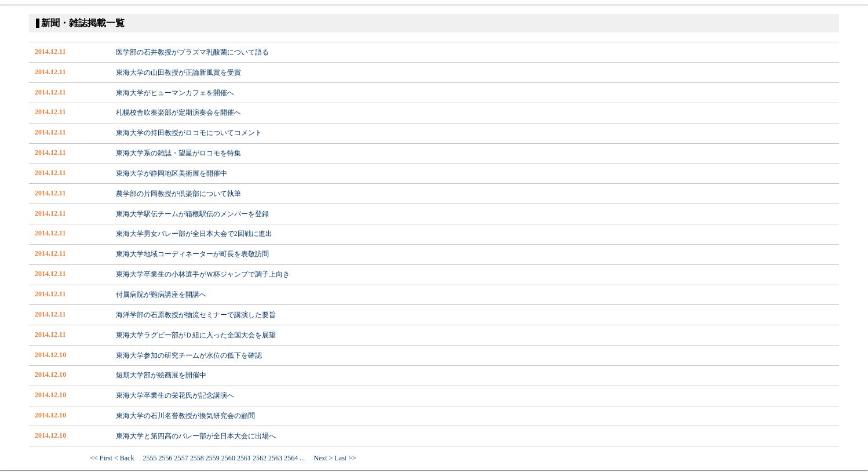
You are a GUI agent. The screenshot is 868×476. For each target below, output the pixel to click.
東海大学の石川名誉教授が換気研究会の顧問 (185, 416)
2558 (197, 458)
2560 (228, 458)
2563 (275, 458)
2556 (166, 458)
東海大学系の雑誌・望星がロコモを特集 (178, 153)
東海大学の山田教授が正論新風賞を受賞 (178, 72)
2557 (181, 458)
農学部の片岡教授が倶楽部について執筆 (178, 194)
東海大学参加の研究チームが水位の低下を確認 (189, 355)
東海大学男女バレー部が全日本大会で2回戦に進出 (194, 234)
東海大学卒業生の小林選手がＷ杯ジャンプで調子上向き (203, 274)
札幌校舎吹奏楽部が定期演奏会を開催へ (178, 112)
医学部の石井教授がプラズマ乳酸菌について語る (192, 52)
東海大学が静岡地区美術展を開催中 (172, 173)
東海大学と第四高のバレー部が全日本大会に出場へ (196, 436)
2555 (149, 458)
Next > (320, 458)
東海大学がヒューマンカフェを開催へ (175, 93)
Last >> (345, 458)
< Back (128, 458)
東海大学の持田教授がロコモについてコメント (189, 133)
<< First (101, 458)
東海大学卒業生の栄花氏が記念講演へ (175, 395)
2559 (213, 458)
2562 (260, 458)
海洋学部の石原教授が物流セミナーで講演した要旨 (196, 315)
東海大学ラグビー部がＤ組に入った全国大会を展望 (196, 335)
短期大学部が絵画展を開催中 (161, 375)
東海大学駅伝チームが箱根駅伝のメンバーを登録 (192, 214)
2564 (291, 458)
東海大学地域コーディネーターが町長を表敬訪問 (192, 254)
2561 (244, 458)
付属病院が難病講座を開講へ (161, 295)
